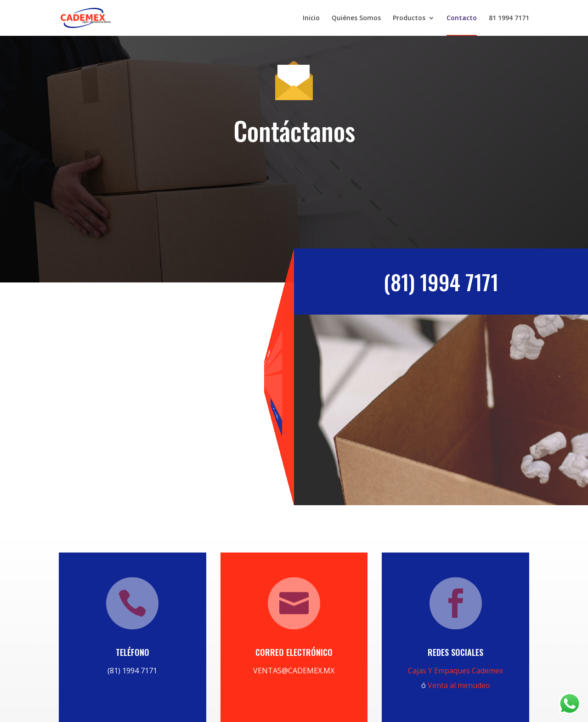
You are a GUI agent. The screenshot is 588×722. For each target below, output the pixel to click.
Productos (409, 18)
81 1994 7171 (509, 18)
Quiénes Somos (356, 18)
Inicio (311, 18)
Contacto (462, 18)
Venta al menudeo (459, 685)
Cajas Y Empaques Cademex (455, 671)
